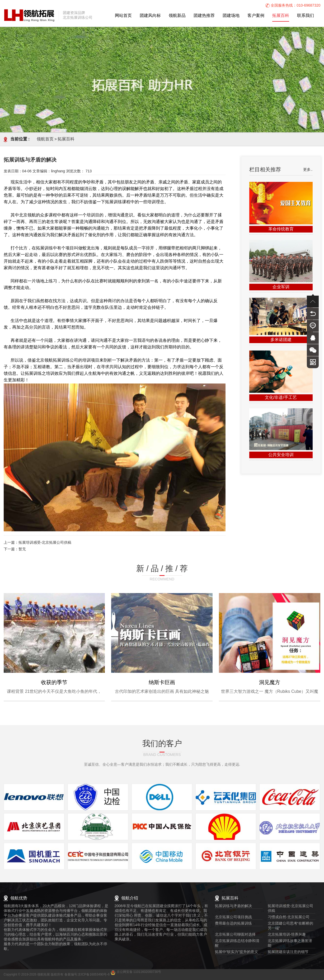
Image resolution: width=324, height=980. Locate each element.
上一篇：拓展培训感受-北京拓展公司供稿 (38, 543)
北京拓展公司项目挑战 (233, 917)
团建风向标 (150, 16)
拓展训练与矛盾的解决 (233, 906)
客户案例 (256, 16)
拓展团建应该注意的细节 (288, 952)
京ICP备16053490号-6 (94, 975)
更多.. (308, 170)
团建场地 (231, 16)
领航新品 (177, 16)
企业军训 (281, 287)
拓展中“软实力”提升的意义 (236, 952)
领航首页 (45, 139)
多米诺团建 (281, 340)
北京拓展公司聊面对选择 (235, 935)
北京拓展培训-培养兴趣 (287, 935)
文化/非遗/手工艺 (281, 398)
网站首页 (123, 16)
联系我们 (306, 16)
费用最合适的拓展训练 (233, 924)
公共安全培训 (281, 455)
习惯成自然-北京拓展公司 (289, 917)
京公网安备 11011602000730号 (139, 972)
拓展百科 (281, 16)
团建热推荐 (204, 16)
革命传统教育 (281, 229)
